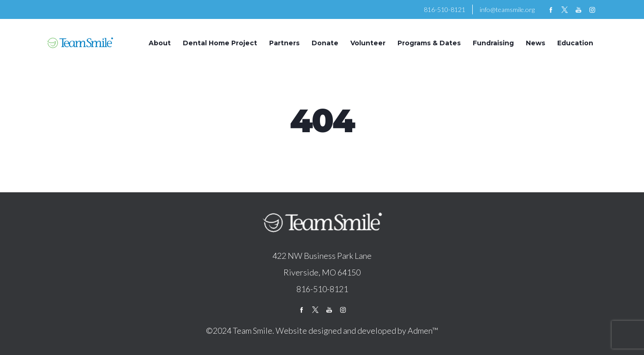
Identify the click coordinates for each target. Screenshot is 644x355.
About (160, 43)
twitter (565, 10)
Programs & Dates (429, 43)
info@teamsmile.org (507, 9)
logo (322, 223)
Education (575, 43)
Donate (325, 43)
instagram (592, 10)
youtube (578, 10)
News (536, 43)
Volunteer (368, 43)
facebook (551, 10)
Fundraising (493, 43)
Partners (284, 43)
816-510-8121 (445, 9)
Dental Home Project (220, 43)
